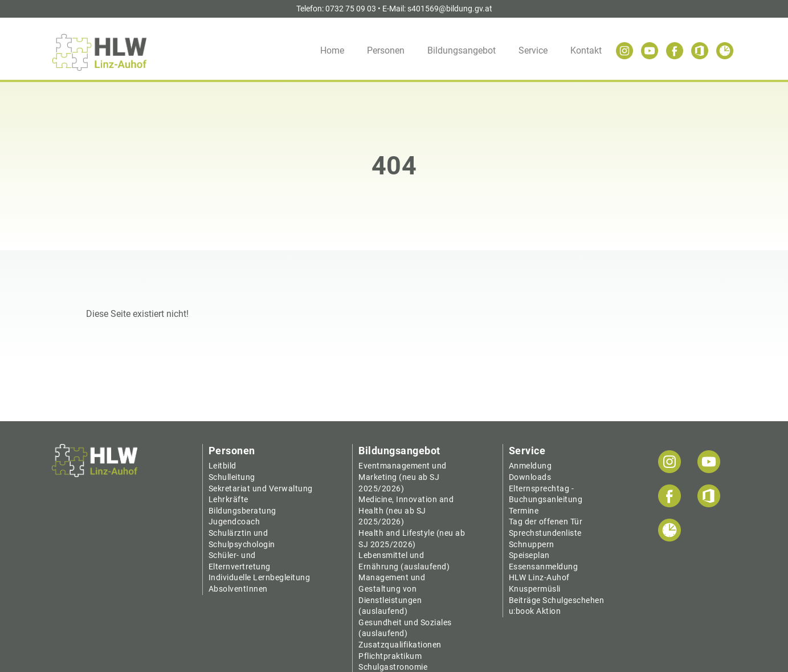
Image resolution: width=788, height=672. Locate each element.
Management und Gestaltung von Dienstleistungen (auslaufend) (392, 594)
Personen (386, 50)
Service (533, 50)
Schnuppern (532, 544)
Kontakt (586, 50)
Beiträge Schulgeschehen (557, 600)
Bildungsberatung (242, 511)
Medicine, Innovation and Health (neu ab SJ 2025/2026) (406, 510)
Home (332, 50)
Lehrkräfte (228, 499)
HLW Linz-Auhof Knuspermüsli (539, 583)
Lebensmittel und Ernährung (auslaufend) (404, 561)
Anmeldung (530, 466)
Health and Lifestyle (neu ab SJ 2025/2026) (412, 539)
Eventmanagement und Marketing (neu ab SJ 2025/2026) (403, 477)
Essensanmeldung (544, 567)
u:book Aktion (535, 611)
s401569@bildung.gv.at (450, 9)
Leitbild (222, 466)
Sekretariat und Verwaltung (261, 488)
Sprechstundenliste (545, 533)
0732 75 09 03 (351, 9)
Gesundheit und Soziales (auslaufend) (405, 628)
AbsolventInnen (238, 589)
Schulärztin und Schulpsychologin (242, 539)
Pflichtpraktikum (390, 656)
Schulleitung (232, 477)
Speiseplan (529, 555)
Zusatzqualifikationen (400, 645)
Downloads (530, 477)
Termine (524, 511)
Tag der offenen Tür (546, 522)
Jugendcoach (234, 522)
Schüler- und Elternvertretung (240, 561)
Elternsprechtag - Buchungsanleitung (546, 494)
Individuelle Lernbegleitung (260, 577)
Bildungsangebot (462, 50)
